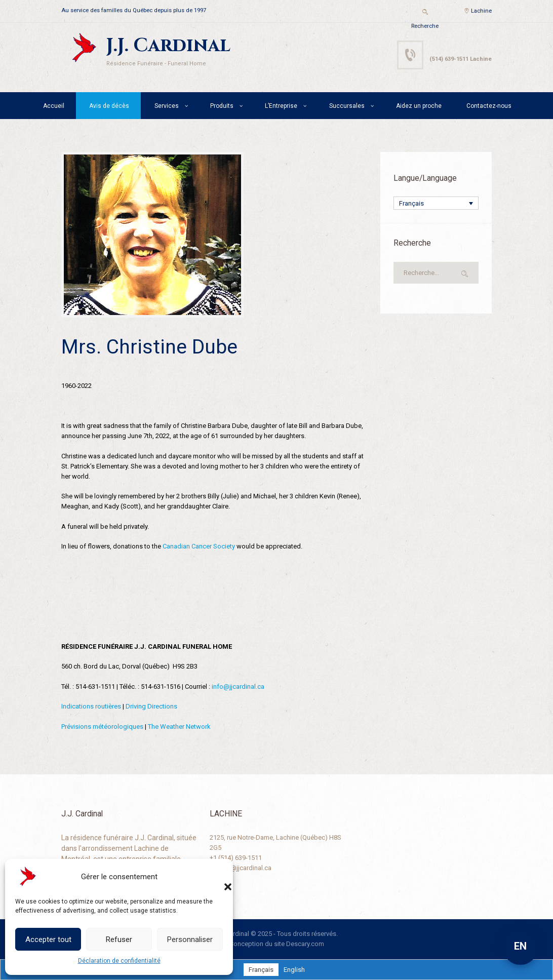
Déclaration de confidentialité (119, 961)
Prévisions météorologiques (102, 727)
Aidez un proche (419, 106)
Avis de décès (109, 106)
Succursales (347, 106)
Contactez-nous (489, 106)
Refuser (119, 939)
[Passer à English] (294, 970)
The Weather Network (179, 727)
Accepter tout (48, 939)
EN (520, 946)
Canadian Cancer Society (199, 546)
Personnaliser (190, 939)
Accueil (54, 106)
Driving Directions (151, 706)
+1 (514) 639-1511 (236, 858)
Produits (222, 106)
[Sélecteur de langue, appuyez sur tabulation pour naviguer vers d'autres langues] (436, 203)
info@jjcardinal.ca (238, 687)
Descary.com (305, 944)
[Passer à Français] (261, 970)
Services (167, 106)
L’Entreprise (281, 106)
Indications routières (91, 706)
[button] (218, 877)
